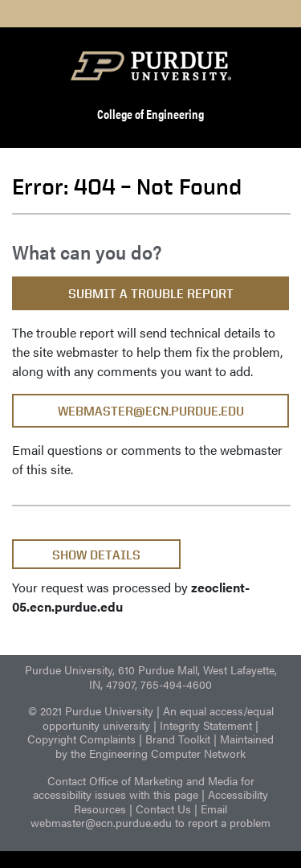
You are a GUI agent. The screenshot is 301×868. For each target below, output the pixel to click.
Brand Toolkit (178, 739)
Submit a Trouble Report (151, 294)
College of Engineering (150, 114)
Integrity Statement (206, 725)
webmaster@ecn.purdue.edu (151, 411)
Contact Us (163, 809)
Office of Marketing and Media (163, 780)
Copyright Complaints (81, 739)
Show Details (96, 555)
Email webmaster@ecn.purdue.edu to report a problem (150, 816)
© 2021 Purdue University (91, 710)
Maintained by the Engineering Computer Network (165, 746)
